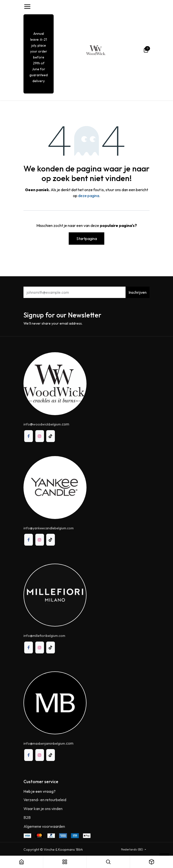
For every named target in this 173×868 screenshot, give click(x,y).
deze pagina (89, 196)
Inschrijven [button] (138, 292)
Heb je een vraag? (40, 791)
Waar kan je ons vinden (43, 809)
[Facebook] (29, 436)
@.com (46, 424)
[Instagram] (40, 436)
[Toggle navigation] (27, 7)
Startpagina (87, 239)
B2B (27, 817)
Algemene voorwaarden (44, 826)
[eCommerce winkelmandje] (146, 50)
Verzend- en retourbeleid (45, 800)
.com (48, 743)
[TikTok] (51, 436)
